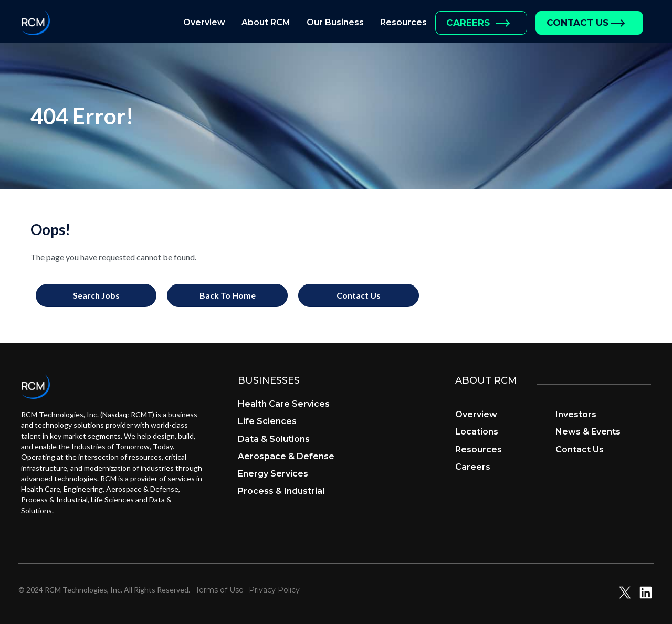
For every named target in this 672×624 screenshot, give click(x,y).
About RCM (266, 22)
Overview (204, 22)
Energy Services (273, 474)
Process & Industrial (281, 491)
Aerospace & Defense (286, 456)
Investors (576, 414)
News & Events (588, 432)
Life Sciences (267, 421)
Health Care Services (284, 404)
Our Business (335, 22)
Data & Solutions (274, 439)
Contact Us (577, 23)
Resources (403, 22)
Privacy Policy (274, 590)
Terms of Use (219, 590)
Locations (477, 432)
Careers (468, 23)
